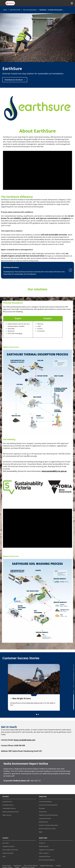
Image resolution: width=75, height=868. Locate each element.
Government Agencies (34, 679)
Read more (37, 270)
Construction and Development (48, 805)
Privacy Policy (7, 866)
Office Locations (44, 853)
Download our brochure (14, 80)
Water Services (7, 815)
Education (42, 808)
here (20, 333)
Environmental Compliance (47, 860)
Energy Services (7, 802)
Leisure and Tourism (45, 818)
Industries (43, 796)
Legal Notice (17, 866)
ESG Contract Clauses (31, 866)
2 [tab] (38, 714)
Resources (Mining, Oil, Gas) (47, 829)
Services (6, 796)
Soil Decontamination (30, 10)
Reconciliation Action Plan (10, 850)
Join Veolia (6, 843)
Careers (5, 838)
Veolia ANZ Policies (45, 856)
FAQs (4, 856)
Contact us (42, 843)
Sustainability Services (9, 808)
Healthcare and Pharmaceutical (48, 815)
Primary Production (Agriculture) (48, 825)
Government (43, 812)
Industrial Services (8, 805)
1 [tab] (37, 714)
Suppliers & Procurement (47, 850)
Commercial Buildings (45, 802)
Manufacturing (43, 822)
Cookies (58, 866)
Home (5, 10)
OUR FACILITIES (15, 10)
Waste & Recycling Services (11, 812)
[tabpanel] (34, 687)
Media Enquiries (44, 846)
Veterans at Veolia (8, 853)
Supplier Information (47, 866)
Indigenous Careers (8, 846)
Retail (41, 832)
